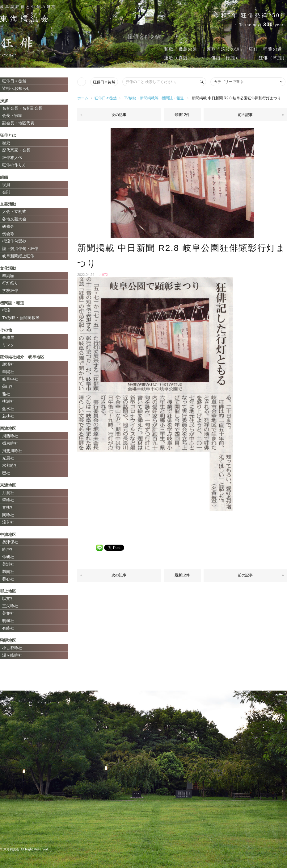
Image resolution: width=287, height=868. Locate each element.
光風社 (8, 458)
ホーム (83, 98)
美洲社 (8, 564)
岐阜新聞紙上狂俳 (18, 256)
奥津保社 (10, 542)
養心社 (8, 579)
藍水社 (8, 409)
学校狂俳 (10, 291)
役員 (6, 185)
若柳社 (8, 416)
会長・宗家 (12, 116)
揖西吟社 (10, 436)
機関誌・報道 (173, 98)
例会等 (8, 234)
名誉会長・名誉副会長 (22, 108)
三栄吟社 (10, 606)
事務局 (8, 337)
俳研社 (8, 557)
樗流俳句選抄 (14, 241)
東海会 (25, 19)
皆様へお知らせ (16, 88)
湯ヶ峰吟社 (12, 655)
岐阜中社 (10, 379)
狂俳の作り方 (14, 165)
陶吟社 (8, 515)
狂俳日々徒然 (104, 82)
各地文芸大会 (14, 219)
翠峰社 (8, 500)
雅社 (6, 394)
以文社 (8, 598)
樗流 (6, 310)
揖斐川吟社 (12, 451)
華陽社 (8, 372)
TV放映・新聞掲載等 (141, 98)
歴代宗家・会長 (16, 150)
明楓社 (8, 621)
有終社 (8, 628)
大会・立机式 (14, 212)
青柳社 (8, 507)
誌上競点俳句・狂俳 (20, 249)
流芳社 (8, 522)
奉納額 (8, 276)
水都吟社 (10, 465)
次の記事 (119, 115)
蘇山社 (8, 386)
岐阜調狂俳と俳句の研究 (29, 7)
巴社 (6, 473)
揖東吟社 (10, 443)
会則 (6, 192)
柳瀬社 (8, 401)
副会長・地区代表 (18, 123)
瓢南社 (8, 572)
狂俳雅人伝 (12, 158)
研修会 (8, 226)
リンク (8, 345)
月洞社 (8, 493)
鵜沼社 (8, 364)
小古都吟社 (12, 648)
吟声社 (8, 549)
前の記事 (245, 115)
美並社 (8, 613)
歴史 (6, 143)
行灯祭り (10, 283)
